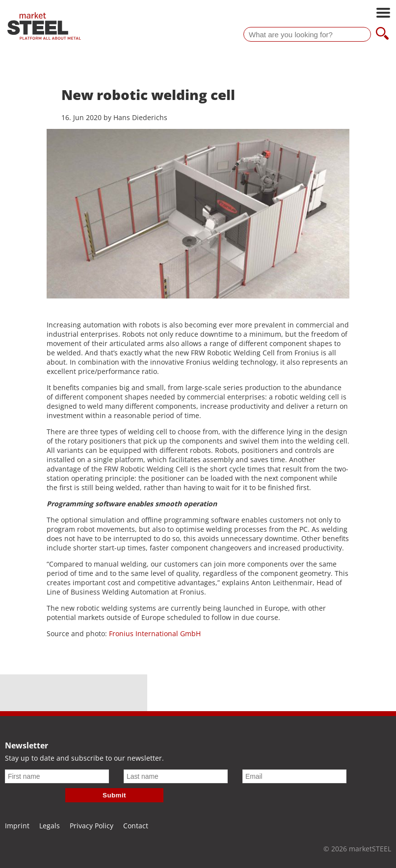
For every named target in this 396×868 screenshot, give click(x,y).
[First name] (57, 776)
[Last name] (176, 776)
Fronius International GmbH (155, 633)
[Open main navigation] (383, 14)
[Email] (294, 776)
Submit (114, 795)
